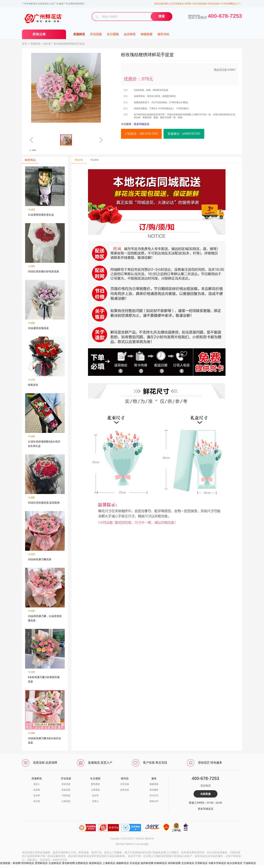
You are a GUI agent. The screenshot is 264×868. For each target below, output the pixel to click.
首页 (25, 44)
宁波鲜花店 (250, 863)
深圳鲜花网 (174, 863)
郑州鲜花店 (28, 863)
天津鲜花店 (201, 863)
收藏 (33, 150)
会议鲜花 (130, 34)
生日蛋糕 (113, 34)
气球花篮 (66, 796)
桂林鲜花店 (161, 863)
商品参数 (95, 160)
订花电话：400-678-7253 (141, 134)
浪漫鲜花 (79, 34)
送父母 (37, 801)
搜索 (162, 16)
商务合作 (154, 801)
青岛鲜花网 (68, 863)
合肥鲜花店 (82, 863)
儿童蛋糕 (95, 790)
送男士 (95, 801)
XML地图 (144, 844)
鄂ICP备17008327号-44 (127, 844)
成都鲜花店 (122, 863)
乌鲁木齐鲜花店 (217, 863)
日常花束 (125, 784)
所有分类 (39, 34)
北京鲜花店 (188, 863)
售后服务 (154, 790)
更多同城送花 (206, 809)
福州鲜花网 (147, 863)
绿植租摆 (146, 34)
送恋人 (37, 784)
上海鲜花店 (109, 863)
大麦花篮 (66, 801)
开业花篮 (96, 34)
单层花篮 (66, 784)
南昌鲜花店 (95, 863)
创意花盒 (125, 790)
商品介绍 (79, 160)
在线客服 (206, 794)
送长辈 (47, 44)
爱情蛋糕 (95, 784)
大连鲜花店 (55, 863)
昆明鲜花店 (41, 863)
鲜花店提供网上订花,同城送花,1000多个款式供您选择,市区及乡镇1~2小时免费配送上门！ (198, 4)
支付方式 (154, 796)
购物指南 (154, 784)
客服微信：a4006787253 (184, 134)
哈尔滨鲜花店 (235, 863)
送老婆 (37, 790)
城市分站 (163, 34)
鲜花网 (17, 863)
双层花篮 (66, 790)
